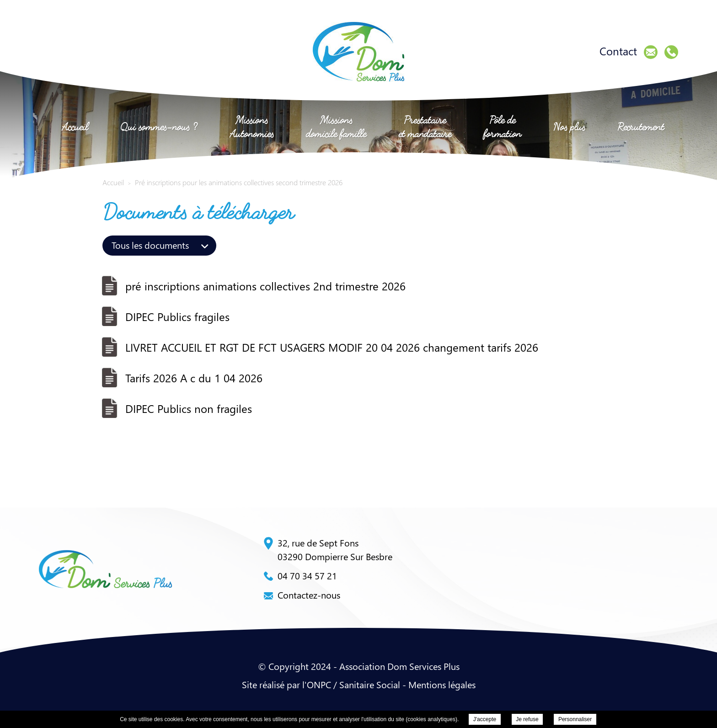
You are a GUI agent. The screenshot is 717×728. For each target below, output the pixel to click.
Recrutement (641, 126)
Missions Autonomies (252, 126)
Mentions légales (442, 684)
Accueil (75, 126)
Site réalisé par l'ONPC (286, 684)
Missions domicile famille (336, 126)
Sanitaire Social (370, 684)
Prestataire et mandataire (425, 126)
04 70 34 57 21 (300, 575)
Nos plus (569, 126)
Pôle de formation (502, 126)
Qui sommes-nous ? (159, 126)
